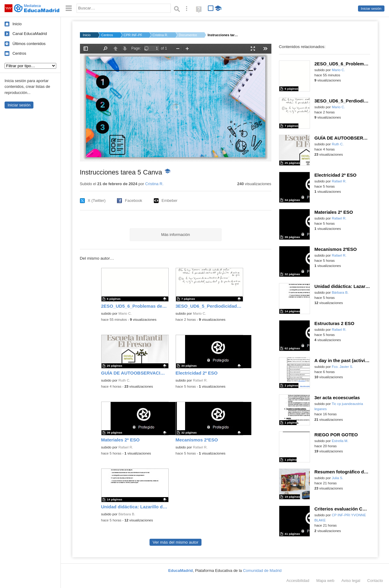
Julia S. (338, 478)
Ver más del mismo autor (175, 542)
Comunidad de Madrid (262, 571)
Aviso (351, 581)
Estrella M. (340, 441)
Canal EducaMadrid (30, 34)
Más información (176, 235)
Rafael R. (200, 380)
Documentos (188, 35)
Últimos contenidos (29, 44)
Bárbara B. (127, 514)
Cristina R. (160, 35)
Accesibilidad (298, 581)
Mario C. (125, 313)
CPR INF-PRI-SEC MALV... (133, 35)
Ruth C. (124, 380)
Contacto (375, 581)
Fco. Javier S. (343, 367)
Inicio (17, 24)
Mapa (325, 581)
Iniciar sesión (371, 9)
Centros (19, 53)
